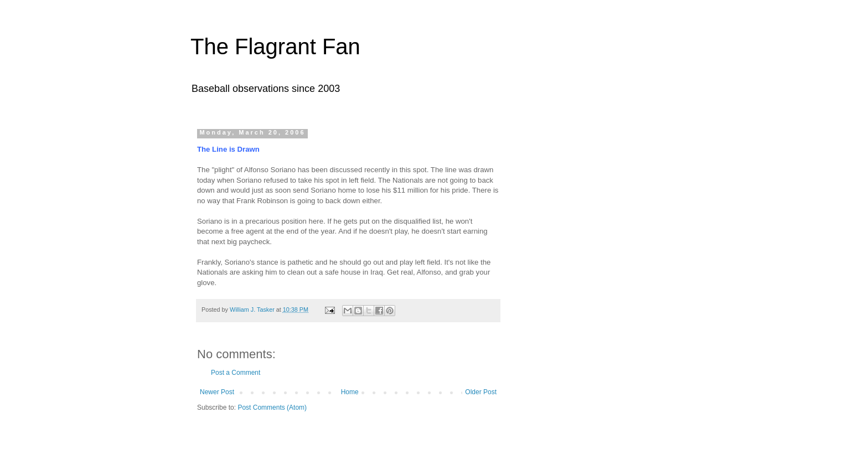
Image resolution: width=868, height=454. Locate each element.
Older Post (481, 392)
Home (350, 392)
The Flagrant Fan (275, 47)
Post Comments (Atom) (272, 407)
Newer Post (217, 392)
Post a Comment (236, 373)
